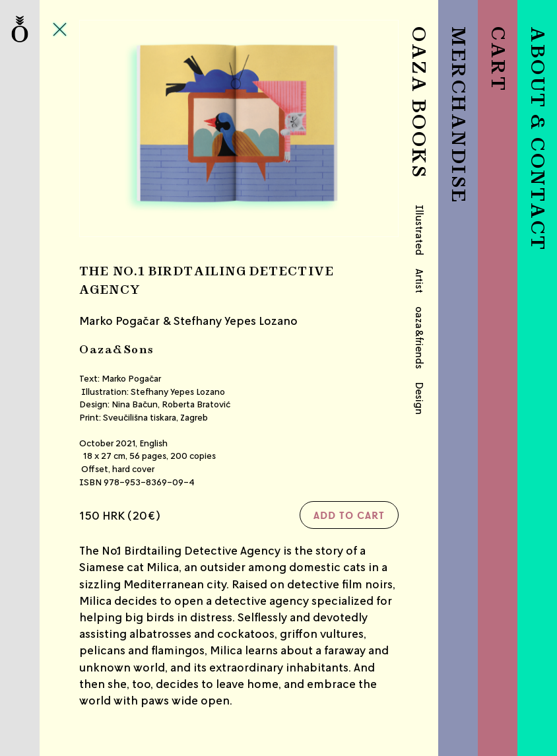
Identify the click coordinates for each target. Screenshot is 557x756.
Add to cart (349, 515)
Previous (133, 128)
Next (345, 128)
